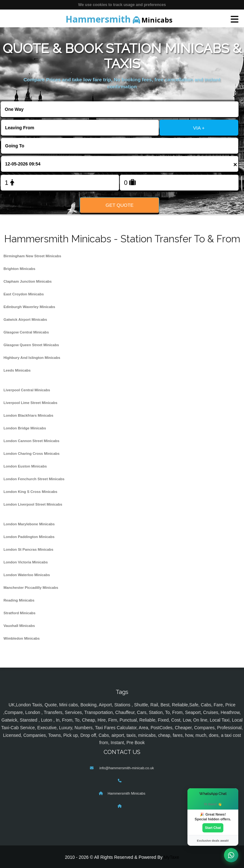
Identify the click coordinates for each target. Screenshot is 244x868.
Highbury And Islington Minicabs (32, 358)
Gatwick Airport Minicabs (25, 320)
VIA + (199, 128)
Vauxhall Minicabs (19, 626)
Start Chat (213, 828)
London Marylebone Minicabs (29, 524)
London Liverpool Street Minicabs (33, 504)
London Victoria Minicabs (26, 562)
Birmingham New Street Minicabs (32, 256)
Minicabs (119, 19)
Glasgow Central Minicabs (26, 332)
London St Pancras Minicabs (28, 549)
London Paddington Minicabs (29, 537)
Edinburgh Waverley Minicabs (29, 307)
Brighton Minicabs (19, 269)
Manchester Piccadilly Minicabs (31, 588)
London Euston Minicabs (25, 466)
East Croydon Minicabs (24, 294)
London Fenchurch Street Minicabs (34, 479)
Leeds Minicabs (17, 370)
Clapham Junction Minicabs (28, 281)
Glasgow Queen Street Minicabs (31, 345)
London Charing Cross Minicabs (32, 454)
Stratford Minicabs (20, 613)
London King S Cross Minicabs (30, 492)
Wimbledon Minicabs (22, 638)
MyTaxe (172, 857)
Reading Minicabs (19, 600)
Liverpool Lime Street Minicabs (30, 403)
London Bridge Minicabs (25, 428)
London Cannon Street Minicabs (31, 441)
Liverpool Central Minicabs (27, 390)
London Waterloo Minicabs (27, 575)
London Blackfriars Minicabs (28, 415)
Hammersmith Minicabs (127, 793)
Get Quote (119, 205)
